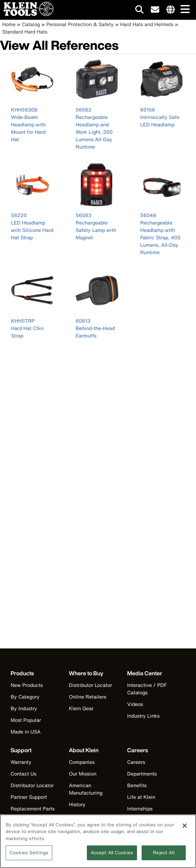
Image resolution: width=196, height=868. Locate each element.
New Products (27, 685)
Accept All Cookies (112, 855)
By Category (25, 697)
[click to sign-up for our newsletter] (155, 10)
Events (77, 816)
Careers (136, 762)
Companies (82, 762)
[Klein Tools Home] (27, 14)
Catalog (31, 24)
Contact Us (23, 774)
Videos (135, 704)
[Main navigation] (184, 10)
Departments (142, 774)
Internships (140, 809)
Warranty (21, 762)
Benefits (137, 785)
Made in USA (26, 732)
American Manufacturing (86, 789)
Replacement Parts (33, 809)
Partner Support (29, 797)
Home (9, 24)
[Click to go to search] (139, 11)
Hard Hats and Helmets (147, 24)
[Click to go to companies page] (171, 10)
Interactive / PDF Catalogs (147, 689)
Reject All (164, 855)
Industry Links (143, 716)
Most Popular (26, 720)
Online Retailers (88, 697)
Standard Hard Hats (25, 32)
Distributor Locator (90, 685)
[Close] (185, 828)
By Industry (24, 708)
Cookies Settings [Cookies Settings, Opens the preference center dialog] (29, 855)
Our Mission (83, 774)
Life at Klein (141, 797)
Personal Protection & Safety (80, 24)
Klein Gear (81, 708)
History (77, 804)
